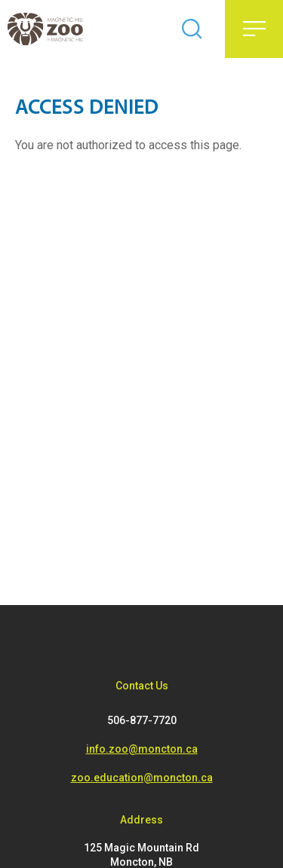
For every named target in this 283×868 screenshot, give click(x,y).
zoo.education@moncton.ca (142, 778)
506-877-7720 (142, 720)
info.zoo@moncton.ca (142, 749)
